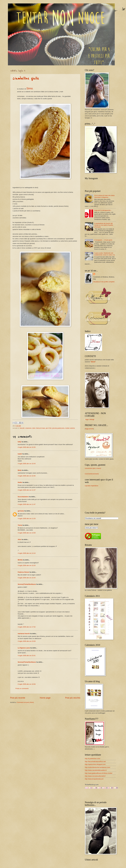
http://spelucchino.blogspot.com (95, 764)
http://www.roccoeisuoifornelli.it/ (95, 776)
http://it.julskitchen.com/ (93, 759)
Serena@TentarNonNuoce (27, 584)
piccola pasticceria (58, 428)
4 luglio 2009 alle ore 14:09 (27, 533)
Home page (45, 698)
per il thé (49, 428)
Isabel (20, 454)
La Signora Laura (24, 648)
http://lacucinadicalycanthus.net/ (95, 762)
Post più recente (18, 698)
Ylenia (20, 525)
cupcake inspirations (92, 486)
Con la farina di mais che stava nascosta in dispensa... (104, 196)
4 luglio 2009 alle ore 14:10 (27, 553)
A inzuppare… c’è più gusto (103, 240)
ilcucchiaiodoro (23, 497)
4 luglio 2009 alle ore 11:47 (27, 504)
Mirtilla (20, 560)
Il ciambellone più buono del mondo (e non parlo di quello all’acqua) (104, 225)
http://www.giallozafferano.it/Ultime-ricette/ (99, 773)
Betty (20, 470)
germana (21, 511)
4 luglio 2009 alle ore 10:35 (27, 447)
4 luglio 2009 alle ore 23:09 (27, 641)
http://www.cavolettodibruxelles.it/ (96, 770)
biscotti (22, 428)
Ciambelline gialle (26, 78)
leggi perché (89, 429)
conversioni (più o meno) (93, 468)
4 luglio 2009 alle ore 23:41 (27, 656)
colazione (28, 428)
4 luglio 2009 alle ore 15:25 (27, 565)
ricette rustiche (70, 428)
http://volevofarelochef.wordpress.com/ (98, 767)
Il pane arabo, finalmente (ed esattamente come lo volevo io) (105, 254)
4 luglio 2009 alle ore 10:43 (27, 464)
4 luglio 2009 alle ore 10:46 (27, 476)
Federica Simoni (23, 572)
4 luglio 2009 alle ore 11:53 (27, 519)
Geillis (20, 482)
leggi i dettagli (90, 419)
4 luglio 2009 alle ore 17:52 (27, 627)
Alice (20, 539)
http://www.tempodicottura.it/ (94, 779)
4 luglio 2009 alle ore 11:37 (27, 490)
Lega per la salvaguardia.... (103, 210)
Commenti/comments (92, 474)
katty (20, 442)
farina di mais (41, 428)
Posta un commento (22, 688)
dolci (34, 428)
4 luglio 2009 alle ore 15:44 (27, 578)
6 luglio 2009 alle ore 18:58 (27, 684)
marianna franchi (24, 634)
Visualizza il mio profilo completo (104, 282)
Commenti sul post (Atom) (25, 702)
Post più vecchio (73, 698)
